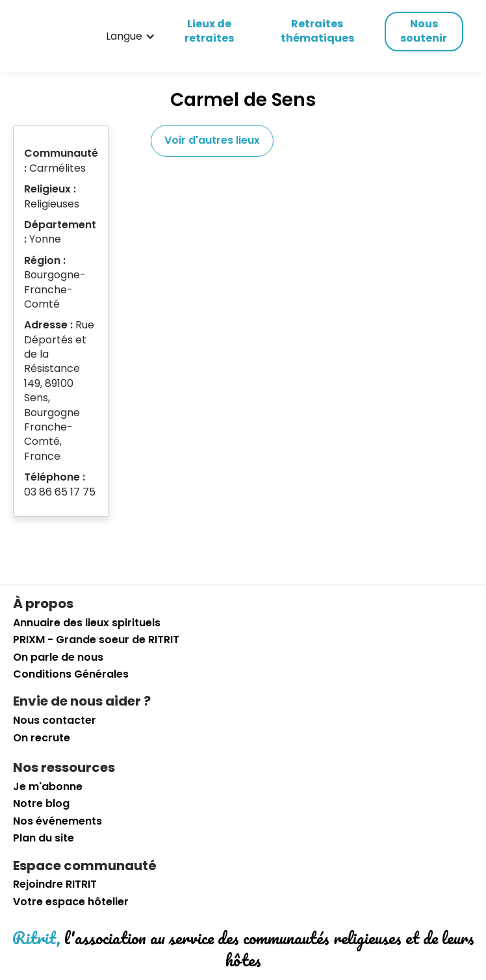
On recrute (42, 738)
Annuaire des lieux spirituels (87, 623)
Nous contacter (55, 721)
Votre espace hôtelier (71, 902)
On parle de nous (58, 657)
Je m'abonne (48, 787)
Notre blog (41, 804)
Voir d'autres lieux (212, 140)
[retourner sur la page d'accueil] (36, 36)
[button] (131, 36)
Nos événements (58, 821)
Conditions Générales (71, 674)
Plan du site (44, 838)
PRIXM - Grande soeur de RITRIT (96, 640)
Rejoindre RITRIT (55, 884)
